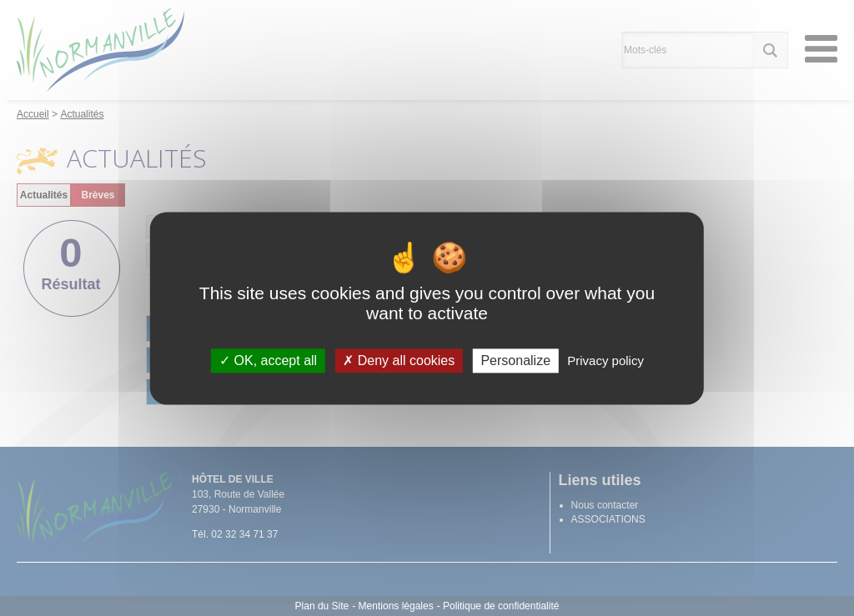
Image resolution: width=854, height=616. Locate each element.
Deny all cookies (399, 361)
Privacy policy (605, 361)
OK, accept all (268, 361)
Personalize (515, 361)
